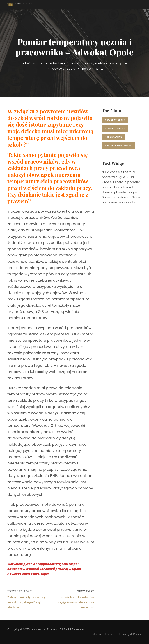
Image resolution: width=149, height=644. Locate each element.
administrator (32, 63)
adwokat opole (64, 68)
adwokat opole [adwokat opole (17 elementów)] (115, 120)
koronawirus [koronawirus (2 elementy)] (113, 137)
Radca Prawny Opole (111, 63)
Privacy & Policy (130, 634)
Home (97, 634)
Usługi (110, 634)
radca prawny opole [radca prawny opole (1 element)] (118, 145)
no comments (93, 68)
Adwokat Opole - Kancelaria (72, 63)
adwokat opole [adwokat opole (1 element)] (115, 128)
